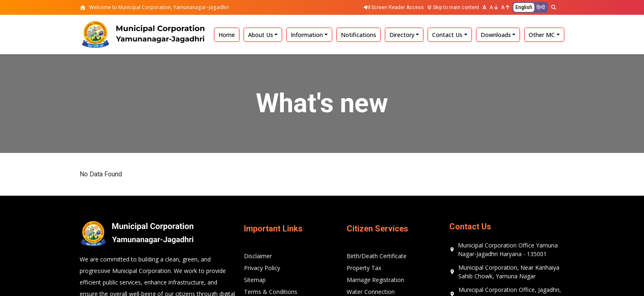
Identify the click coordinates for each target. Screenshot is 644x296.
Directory (402, 35)
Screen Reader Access (394, 7)
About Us (261, 35)
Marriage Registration (375, 280)
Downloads (496, 35)
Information (307, 35)
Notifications (359, 35)
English (524, 7)
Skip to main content (453, 7)
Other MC (542, 35)
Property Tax (364, 268)
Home (227, 35)
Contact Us (447, 35)
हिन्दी (541, 7)
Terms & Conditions (271, 292)
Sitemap (255, 280)
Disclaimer (258, 256)
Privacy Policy (262, 268)
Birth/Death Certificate (377, 256)
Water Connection (371, 292)
